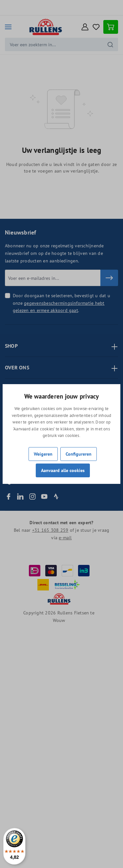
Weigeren (43, 454)
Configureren (79, 454)
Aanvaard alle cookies (63, 470)
